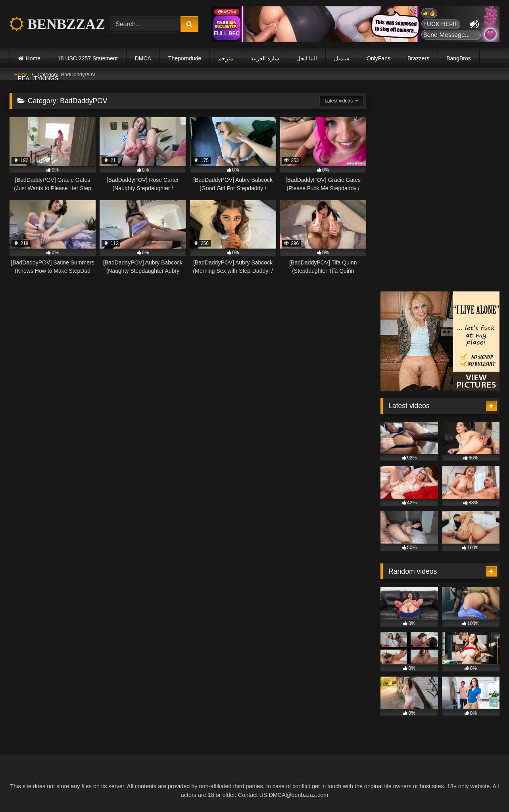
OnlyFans (378, 58)
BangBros (458, 58)
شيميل (342, 58)
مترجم (226, 58)
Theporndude (185, 58)
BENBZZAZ (57, 24)
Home (33, 58)
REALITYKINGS (38, 78)
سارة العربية (265, 58)
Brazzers (418, 58)
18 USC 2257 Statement (88, 58)
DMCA (143, 58)
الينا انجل (307, 58)
